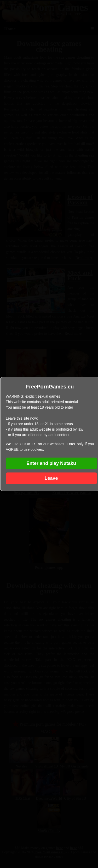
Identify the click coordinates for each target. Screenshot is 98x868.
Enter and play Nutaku (51, 463)
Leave (51, 478)
